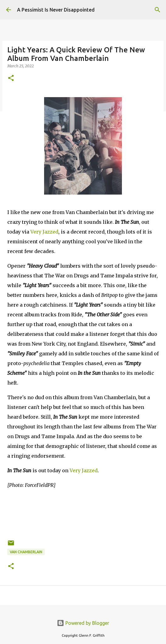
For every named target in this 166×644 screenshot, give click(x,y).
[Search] (157, 10)
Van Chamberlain (26, 552)
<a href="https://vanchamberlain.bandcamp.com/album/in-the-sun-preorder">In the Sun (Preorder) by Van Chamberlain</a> (83, 513)
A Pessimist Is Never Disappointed (56, 10)
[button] (11, 78)
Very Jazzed (44, 232)
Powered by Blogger (83, 623)
